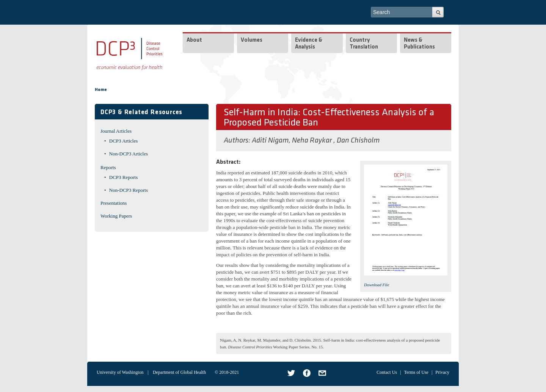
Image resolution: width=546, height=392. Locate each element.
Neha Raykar (313, 141)
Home (101, 90)
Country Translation (364, 44)
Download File (377, 285)
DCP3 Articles (123, 141)
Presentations (114, 203)
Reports (108, 167)
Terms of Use (416, 372)
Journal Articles (116, 131)
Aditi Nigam (270, 141)
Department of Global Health (179, 372)
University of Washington (120, 372)
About (194, 40)
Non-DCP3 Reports (129, 190)
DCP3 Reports (123, 177)
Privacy (442, 372)
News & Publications (419, 44)
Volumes (252, 40)
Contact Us (387, 372)
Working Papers (116, 216)
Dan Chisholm (358, 141)
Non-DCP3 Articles (129, 154)
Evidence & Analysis (309, 44)
